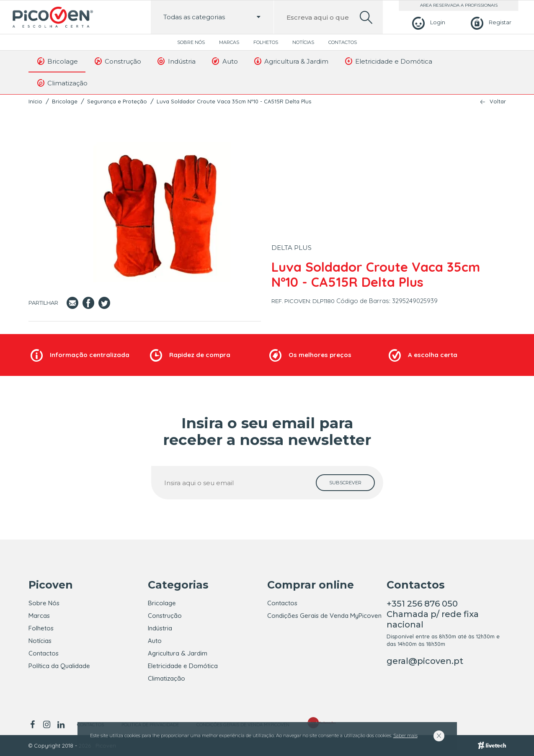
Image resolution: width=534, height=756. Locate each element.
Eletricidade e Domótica (388, 61)
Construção (117, 61)
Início (35, 101)
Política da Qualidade (59, 666)
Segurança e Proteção (117, 101)
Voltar (498, 102)
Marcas (229, 42)
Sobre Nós (191, 42)
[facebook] (34, 725)
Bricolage (57, 61)
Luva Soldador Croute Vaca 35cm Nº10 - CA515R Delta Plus (234, 101)
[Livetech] (492, 746)
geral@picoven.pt (425, 661)
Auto (224, 61)
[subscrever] (345, 483)
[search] (366, 17)
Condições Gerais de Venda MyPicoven (324, 616)
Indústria (176, 61)
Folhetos (266, 42)
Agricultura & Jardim (291, 61)
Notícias (303, 42)
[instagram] (47, 725)
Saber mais (405, 735)
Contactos (343, 42)
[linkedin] (61, 725)
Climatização (62, 83)
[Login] (427, 22)
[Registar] (490, 22)
